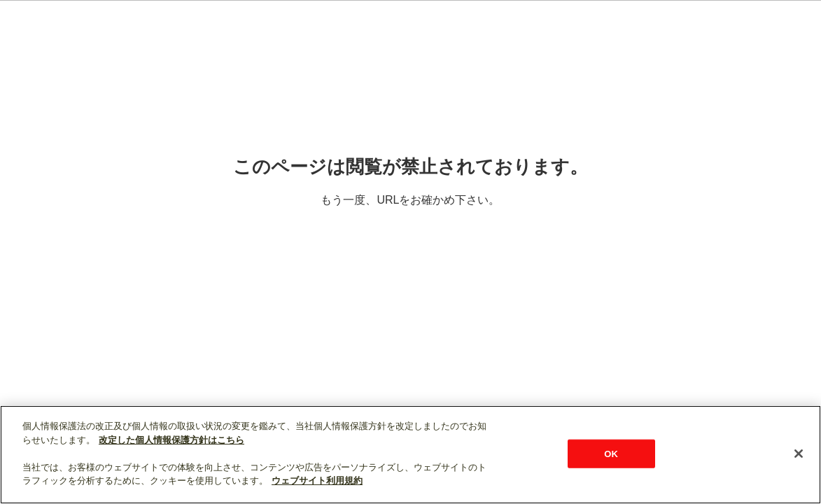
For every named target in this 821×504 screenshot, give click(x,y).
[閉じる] (799, 454)
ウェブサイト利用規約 (317, 481)
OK (611, 453)
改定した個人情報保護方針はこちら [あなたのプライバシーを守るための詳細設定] (171, 440)
